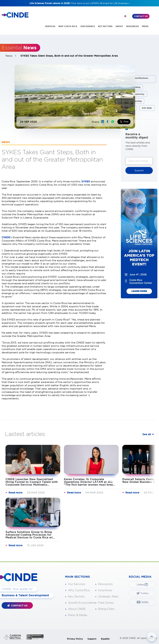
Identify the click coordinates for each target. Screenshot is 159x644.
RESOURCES (132, 26)
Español (105, 639)
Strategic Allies (108, 597)
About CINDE (77, 609)
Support (92, 639)
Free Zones (106, 603)
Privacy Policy (75, 639)
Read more (16, 493)
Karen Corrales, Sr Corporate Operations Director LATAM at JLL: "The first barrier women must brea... (89, 482)
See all (147, 434)
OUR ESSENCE (88, 26)
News (9, 56)
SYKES (86, 181)
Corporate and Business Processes (136, 79)
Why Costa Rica (79, 590)
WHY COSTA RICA (68, 26)
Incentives (105, 590)
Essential (19, 48)
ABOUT (119, 26)
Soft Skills (147, 108)
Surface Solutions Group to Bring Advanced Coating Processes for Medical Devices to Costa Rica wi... (30, 535)
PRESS (145, 26)
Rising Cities (106, 609)
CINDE (6, 237)
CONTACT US (141, 16)
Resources (106, 584)
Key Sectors (76, 597)
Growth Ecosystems (82, 603)
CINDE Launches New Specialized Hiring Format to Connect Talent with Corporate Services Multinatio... (32, 482)
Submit (139, 170)
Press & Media (78, 615)
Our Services (77, 584)
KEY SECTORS (105, 26)
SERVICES (50, 26)
